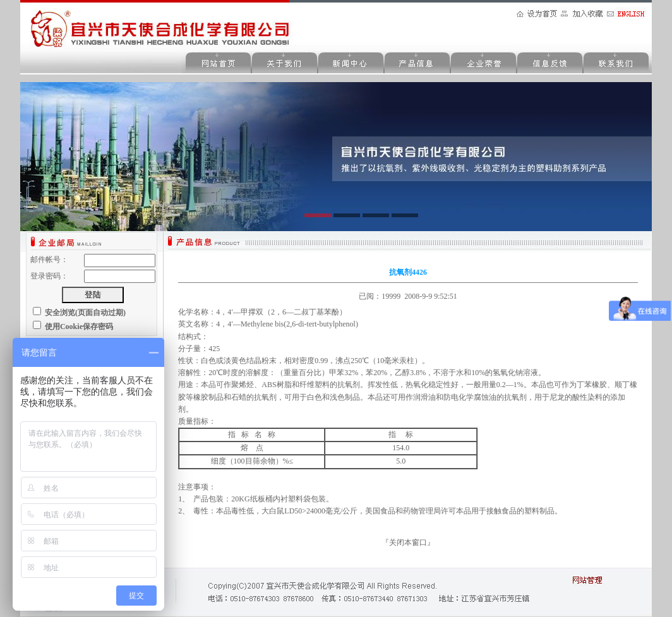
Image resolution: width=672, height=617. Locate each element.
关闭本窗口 (408, 542)
